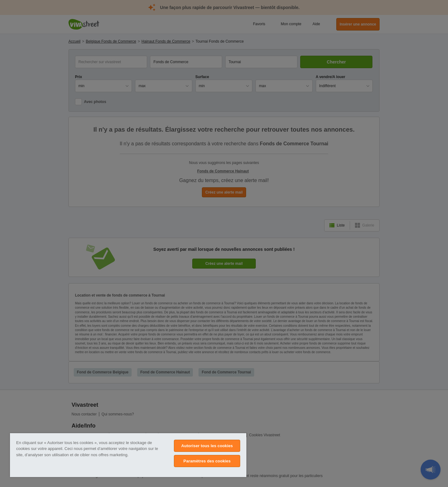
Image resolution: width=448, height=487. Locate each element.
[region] (128, 455)
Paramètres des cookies (207, 461)
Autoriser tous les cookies (207, 446)
